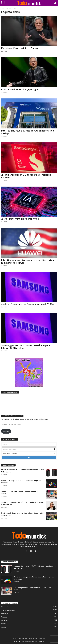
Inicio (3, 8)
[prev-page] (2, 524)
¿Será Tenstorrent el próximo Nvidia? (21, 219)
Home (15, 638)
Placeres (4, 617)
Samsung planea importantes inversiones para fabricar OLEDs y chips (26, 347)
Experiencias (33, 638)
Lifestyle (4, 627)
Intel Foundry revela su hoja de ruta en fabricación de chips (27, 132)
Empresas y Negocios (8, 610)
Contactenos (23, 638)
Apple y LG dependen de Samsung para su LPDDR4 (27, 304)
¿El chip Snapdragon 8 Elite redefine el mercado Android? (26, 176)
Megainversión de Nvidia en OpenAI (20, 48)
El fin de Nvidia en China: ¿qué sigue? (20, 89)
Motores (4, 624)
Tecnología (5, 614)
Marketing (4, 620)
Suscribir (6, 431)
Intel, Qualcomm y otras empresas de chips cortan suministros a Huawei (27, 261)
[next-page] (5, 524)
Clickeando (5, 607)
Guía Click (42, 638)
